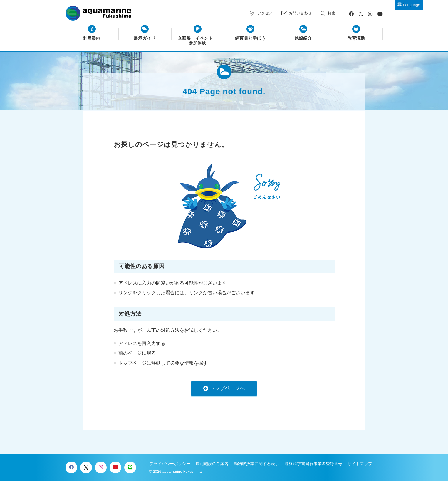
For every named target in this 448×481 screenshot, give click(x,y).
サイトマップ (360, 464)
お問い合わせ (300, 13)
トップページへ (227, 388)
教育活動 (356, 38)
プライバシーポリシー (170, 464)
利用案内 (92, 38)
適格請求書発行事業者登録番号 (313, 464)
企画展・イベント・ (198, 41)
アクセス (265, 13)
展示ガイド (145, 38)
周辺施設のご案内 (212, 464)
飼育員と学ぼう (250, 38)
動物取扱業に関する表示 (256, 464)
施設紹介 (303, 38)
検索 (332, 13)
